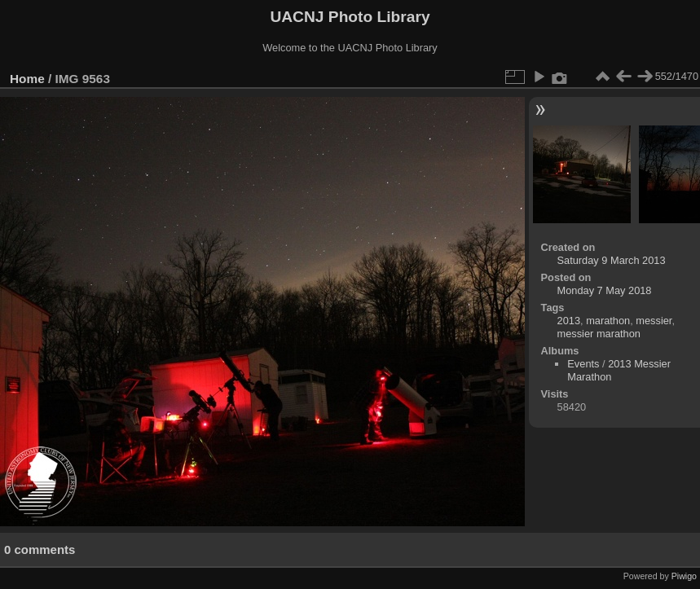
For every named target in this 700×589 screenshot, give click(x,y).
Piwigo (684, 576)
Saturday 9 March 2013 (612, 260)
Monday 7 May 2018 (605, 290)
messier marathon (599, 334)
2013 (569, 321)
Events (583, 364)
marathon (608, 321)
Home (27, 79)
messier (654, 321)
